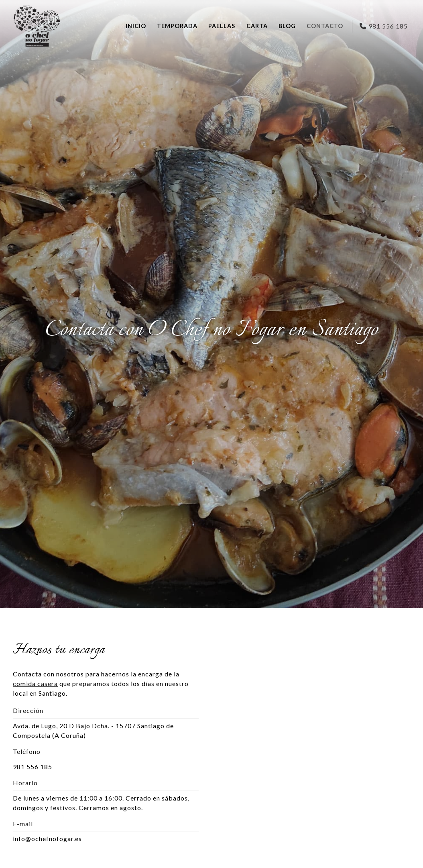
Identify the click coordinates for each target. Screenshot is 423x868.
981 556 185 (33, 767)
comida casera (35, 683)
